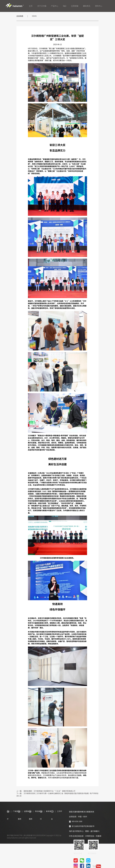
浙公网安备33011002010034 (35, 835)
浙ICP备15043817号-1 (15, 835)
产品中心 (55, 6)
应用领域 (75, 6)
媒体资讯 (87, 6)
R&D (65, 6)
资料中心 (99, 6)
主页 (31, 6)
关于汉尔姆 (42, 6)
